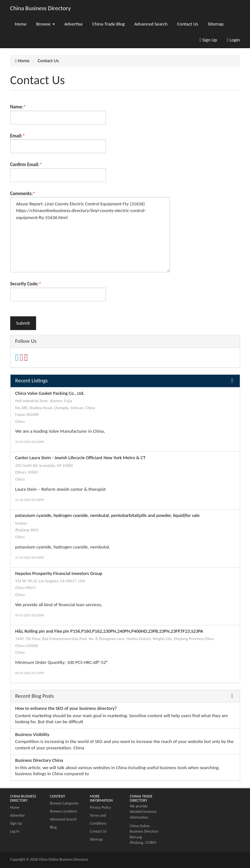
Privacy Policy (101, 807)
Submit (23, 323)
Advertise (74, 24)
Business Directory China (39, 760)
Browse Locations (64, 811)
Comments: (23, 194)
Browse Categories (64, 803)
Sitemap (216, 24)
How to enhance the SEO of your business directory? (66, 708)
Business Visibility (32, 734)
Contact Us (188, 24)
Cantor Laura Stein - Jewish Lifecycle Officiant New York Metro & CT (80, 458)
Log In (15, 831)
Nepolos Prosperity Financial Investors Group (59, 573)
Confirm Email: (26, 165)
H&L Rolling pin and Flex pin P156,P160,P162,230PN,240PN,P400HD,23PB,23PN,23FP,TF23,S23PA (109, 631)
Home (21, 24)
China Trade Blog (109, 24)
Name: (18, 107)
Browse (45, 24)
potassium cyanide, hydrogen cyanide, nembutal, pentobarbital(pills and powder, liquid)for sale (108, 515)
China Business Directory (41, 8)
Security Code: (26, 284)
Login (233, 40)
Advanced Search (151, 24)
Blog (53, 827)
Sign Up (208, 40)
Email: (18, 136)
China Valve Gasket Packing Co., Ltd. (50, 393)
